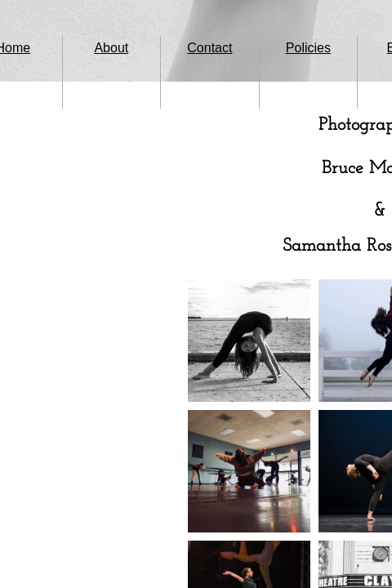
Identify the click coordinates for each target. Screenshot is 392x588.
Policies (308, 48)
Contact (209, 48)
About (111, 48)
